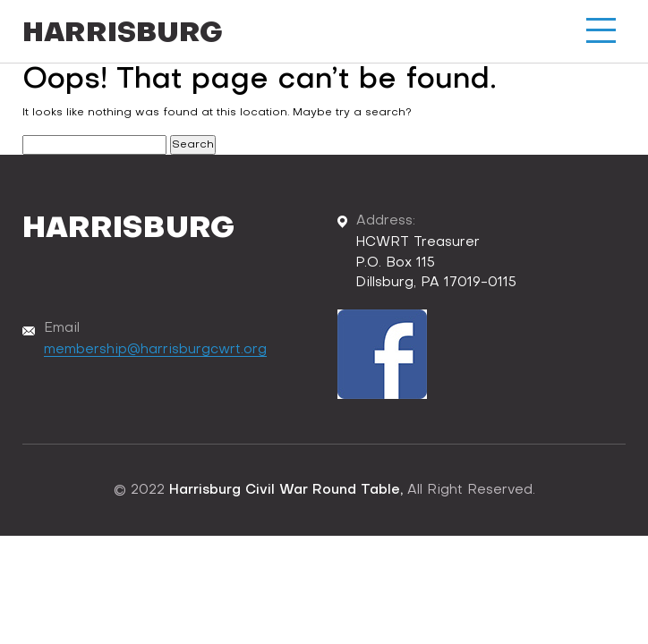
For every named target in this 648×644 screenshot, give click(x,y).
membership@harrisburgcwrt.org (155, 350)
